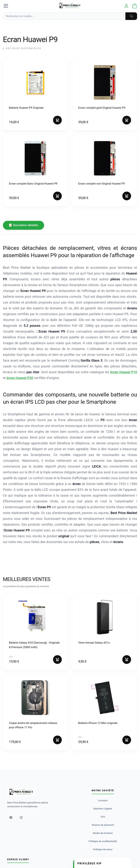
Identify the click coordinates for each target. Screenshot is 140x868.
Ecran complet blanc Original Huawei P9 (33, 184)
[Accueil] (70, 6)
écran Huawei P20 (20, 378)
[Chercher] (131, 16)
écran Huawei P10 (124, 372)
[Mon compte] (126, 6)
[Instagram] (21, 818)
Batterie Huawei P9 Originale (26, 108)
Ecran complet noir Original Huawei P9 (101, 184)
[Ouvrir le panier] (135, 6)
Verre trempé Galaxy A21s (94, 643)
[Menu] (6, 6)
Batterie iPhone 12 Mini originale (98, 723)
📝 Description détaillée (24, 225)
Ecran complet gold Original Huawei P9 (102, 108)
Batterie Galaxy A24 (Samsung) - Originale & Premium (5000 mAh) (34, 645)
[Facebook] (11, 818)
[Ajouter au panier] (57, 120)
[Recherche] (70, 16)
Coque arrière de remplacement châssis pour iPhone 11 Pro (33, 725)
